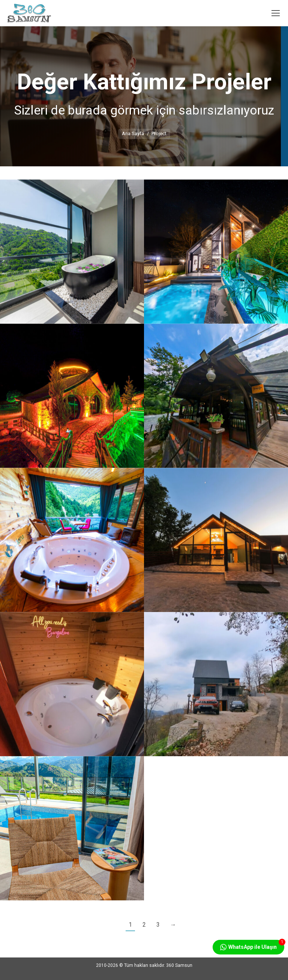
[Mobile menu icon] (276, 13)
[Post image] (72, 252)
